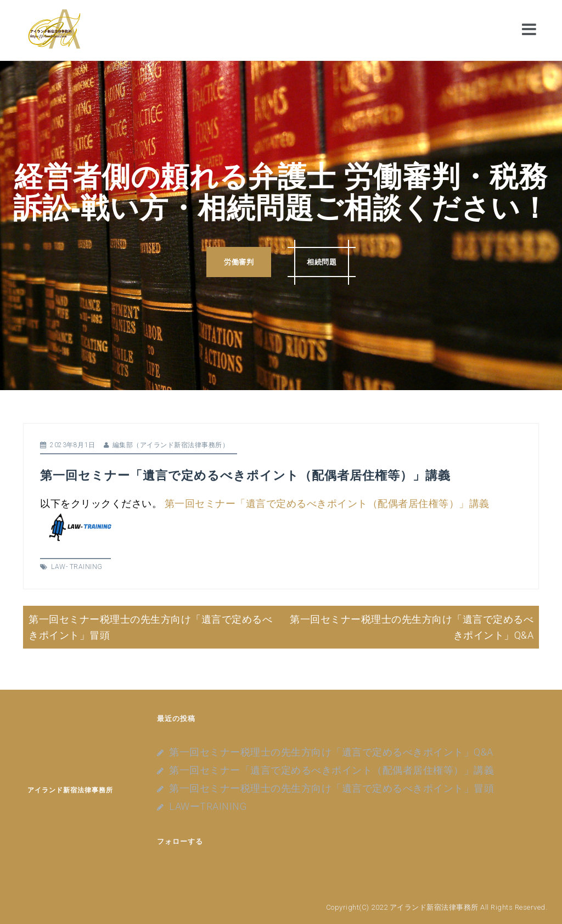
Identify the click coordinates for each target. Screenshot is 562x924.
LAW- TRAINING (77, 567)
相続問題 (322, 262)
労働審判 (239, 262)
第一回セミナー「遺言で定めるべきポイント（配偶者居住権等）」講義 (327, 503)
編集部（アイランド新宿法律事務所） (171, 445)
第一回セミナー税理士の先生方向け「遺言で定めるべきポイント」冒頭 (331, 788)
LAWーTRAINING (208, 806)
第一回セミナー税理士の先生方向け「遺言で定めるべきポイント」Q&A (331, 752)
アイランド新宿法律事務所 (70, 790)
